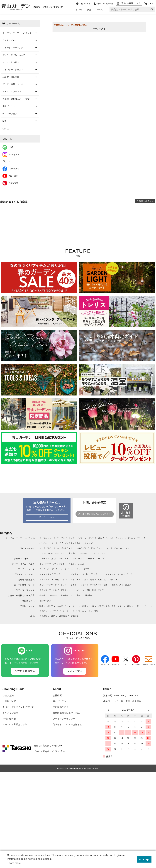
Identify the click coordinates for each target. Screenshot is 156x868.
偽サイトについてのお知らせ (67, 724)
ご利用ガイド (9, 701)
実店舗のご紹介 (61, 707)
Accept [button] (144, 859)
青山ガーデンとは (62, 701)
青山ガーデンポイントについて (18, 707)
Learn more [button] (14, 863)
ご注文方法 (8, 696)
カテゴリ (78, 10)
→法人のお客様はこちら (15, 724)
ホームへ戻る (99, 29)
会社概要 (57, 696)
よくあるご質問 (10, 713)
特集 (89, 10)
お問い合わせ (9, 719)
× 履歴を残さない (145, 201)
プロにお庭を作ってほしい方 (49, 751)
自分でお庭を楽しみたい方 (48, 746)
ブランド (101, 10)
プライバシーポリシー (64, 719)
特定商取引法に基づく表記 (66, 713)
